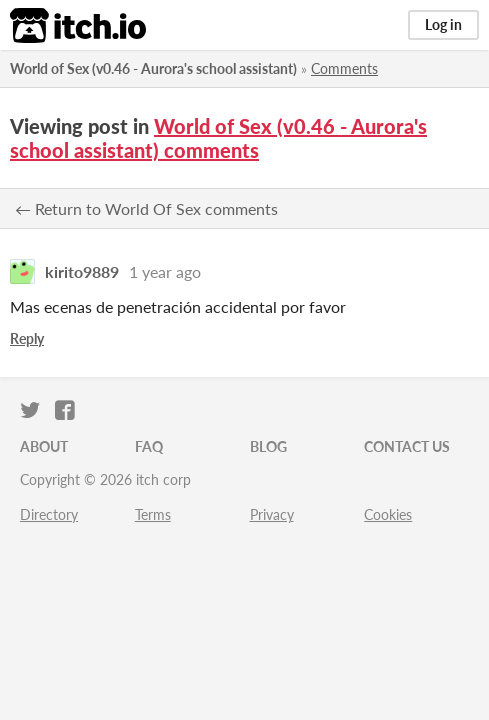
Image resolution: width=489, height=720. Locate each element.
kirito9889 (82, 271)
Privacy (272, 514)
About (44, 446)
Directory (49, 514)
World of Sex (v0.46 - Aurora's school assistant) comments (218, 138)
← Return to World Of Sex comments (146, 208)
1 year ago (165, 271)
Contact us (407, 446)
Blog (268, 446)
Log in (443, 24)
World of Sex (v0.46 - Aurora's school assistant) (153, 68)
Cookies (388, 514)
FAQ (149, 446)
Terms (153, 514)
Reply (27, 338)
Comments (344, 68)
